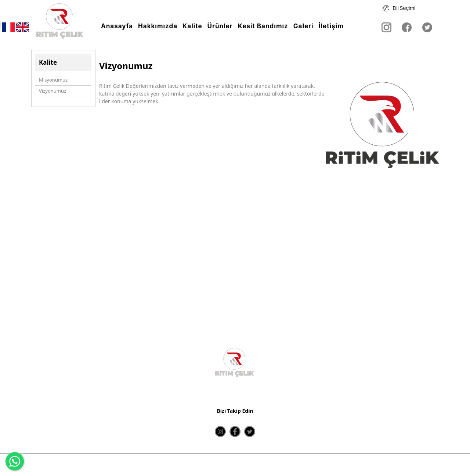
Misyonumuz (53, 80)
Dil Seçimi (399, 8)
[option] (382, 164)
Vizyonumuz (53, 91)
